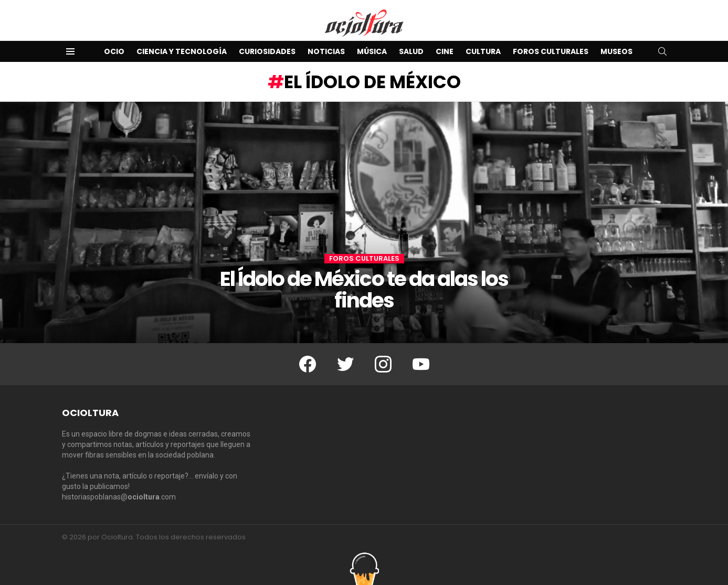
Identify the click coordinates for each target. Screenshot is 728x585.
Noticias (326, 51)
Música (372, 51)
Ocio (114, 51)
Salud (411, 51)
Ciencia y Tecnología (182, 51)
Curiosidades (267, 51)
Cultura (483, 51)
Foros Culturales (551, 51)
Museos (616, 51)
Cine (445, 51)
